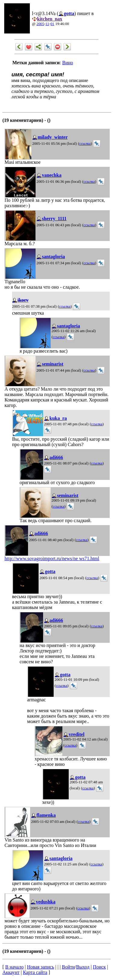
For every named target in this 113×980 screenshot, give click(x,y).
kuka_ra (58, 418)
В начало (14, 967)
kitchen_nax (50, 19)
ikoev (23, 300)
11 (47, 24)
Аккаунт (11, 972)
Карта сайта (35, 972)
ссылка (85, 144)
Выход (83, 967)
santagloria (53, 257)
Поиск (99, 967)
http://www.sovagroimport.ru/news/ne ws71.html (52, 558)
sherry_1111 (54, 219)
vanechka (52, 175)
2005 (40, 24)
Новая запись (41, 967)
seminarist (53, 364)
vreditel (77, 734)
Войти (68, 967)
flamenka (46, 815)
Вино (67, 63)
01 (52, 24)
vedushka (46, 902)
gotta (69, 13)
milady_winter (53, 137)
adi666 (56, 457)
